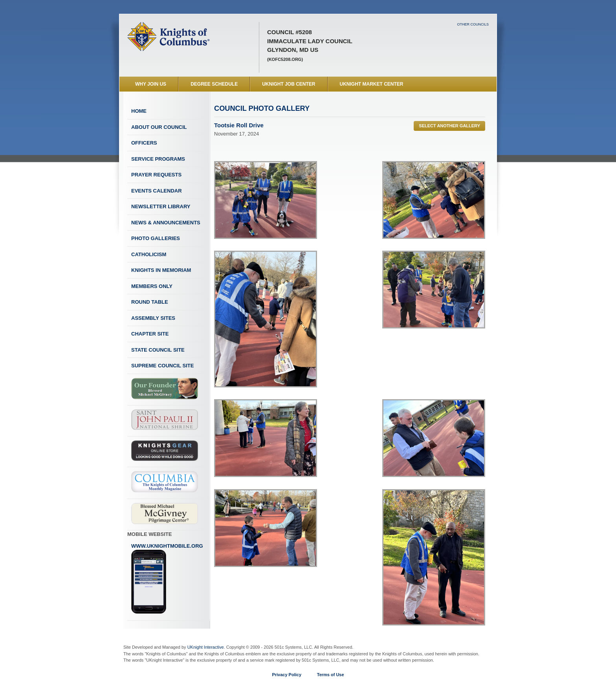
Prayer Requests (156, 175)
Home (139, 111)
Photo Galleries (156, 238)
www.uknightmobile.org (167, 579)
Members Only (152, 286)
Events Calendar (157, 191)
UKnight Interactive (206, 647)
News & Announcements (166, 223)
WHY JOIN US (151, 84)
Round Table (150, 302)
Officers (144, 143)
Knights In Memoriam (161, 270)
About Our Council (159, 127)
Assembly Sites (153, 318)
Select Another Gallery (449, 126)
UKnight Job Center (289, 84)
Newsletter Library (161, 206)
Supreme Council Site (162, 366)
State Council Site (158, 350)
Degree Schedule (214, 84)
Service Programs (158, 159)
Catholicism (149, 254)
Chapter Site (150, 334)
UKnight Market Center (372, 84)
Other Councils (473, 24)
